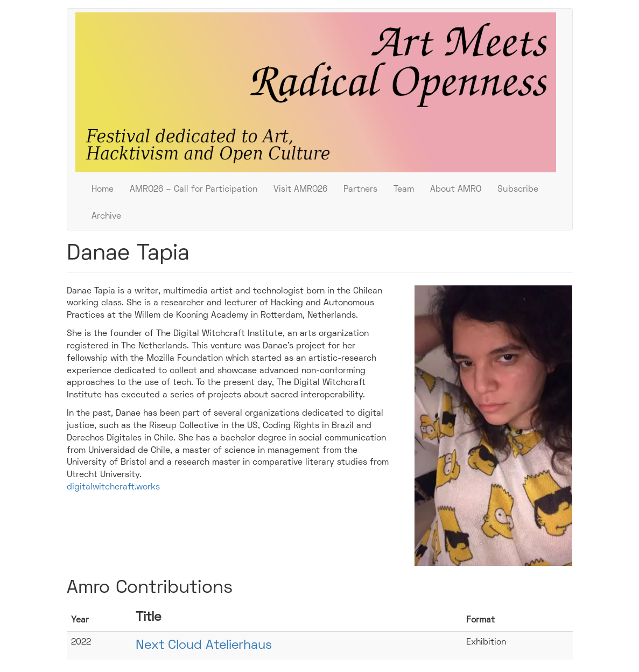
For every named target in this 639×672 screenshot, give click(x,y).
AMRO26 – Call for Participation (194, 190)
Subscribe (518, 190)
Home (103, 190)
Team (404, 190)
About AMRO (456, 190)
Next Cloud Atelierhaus (204, 646)
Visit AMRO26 (300, 190)
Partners (360, 190)
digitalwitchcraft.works (113, 487)
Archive (106, 216)
